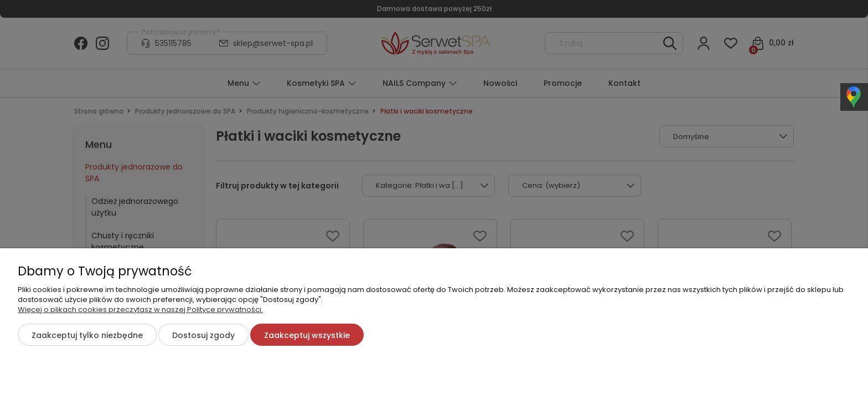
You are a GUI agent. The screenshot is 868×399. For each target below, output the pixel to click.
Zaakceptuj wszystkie (307, 335)
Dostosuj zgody (203, 335)
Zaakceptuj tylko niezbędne (87, 335)
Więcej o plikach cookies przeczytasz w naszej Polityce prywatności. (140, 310)
